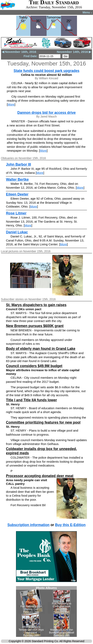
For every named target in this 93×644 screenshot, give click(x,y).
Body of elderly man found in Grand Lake (41, 349)
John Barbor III (18, 164)
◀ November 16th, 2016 (19, 52)
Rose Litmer (16, 213)
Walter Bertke (17, 179)
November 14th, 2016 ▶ (74, 52)
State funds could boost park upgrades (46, 71)
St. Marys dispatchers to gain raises (36, 305)
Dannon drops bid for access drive (47, 113)
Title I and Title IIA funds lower (31, 400)
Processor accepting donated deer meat (40, 476)
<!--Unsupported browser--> (46, 611)
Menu (87, 12)
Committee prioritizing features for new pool (43, 422)
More (11, 104)
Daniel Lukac (17, 232)
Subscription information (28, 525)
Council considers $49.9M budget (34, 366)
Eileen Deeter (17, 194)
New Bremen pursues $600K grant (35, 326)
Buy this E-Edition (70, 525)
